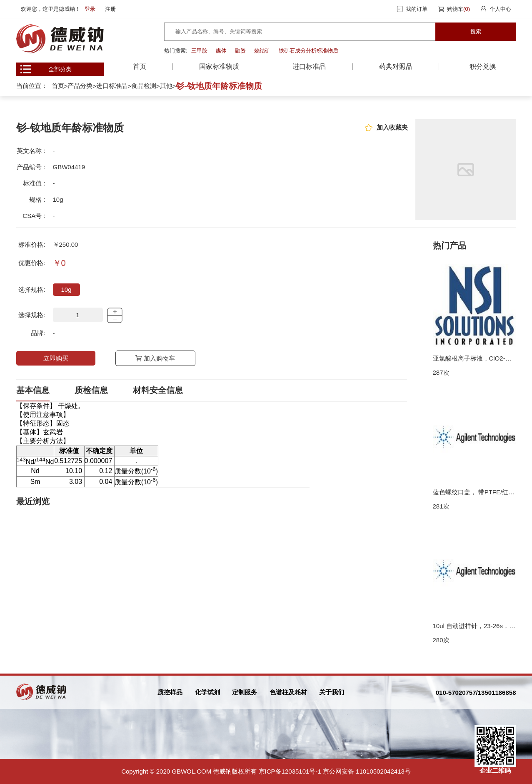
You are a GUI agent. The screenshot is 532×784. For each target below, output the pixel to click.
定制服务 (245, 692)
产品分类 (80, 86)
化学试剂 (207, 692)
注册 (110, 9)
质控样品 (170, 692)
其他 (166, 86)
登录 (90, 9)
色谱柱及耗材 (288, 692)
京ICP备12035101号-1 (290, 771)
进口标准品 (112, 86)
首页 (140, 66)
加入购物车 (159, 358)
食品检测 (144, 86)
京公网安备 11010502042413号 (367, 771)
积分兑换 (483, 66)
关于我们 (332, 692)
